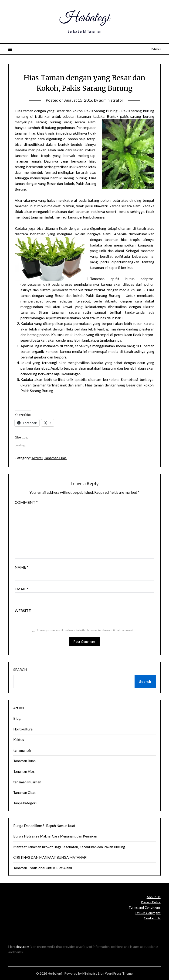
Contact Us (152, 918)
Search (20, 670)
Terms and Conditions (145, 907)
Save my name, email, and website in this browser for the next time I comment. (85, 630)
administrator (111, 100)
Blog (17, 718)
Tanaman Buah (24, 761)
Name (22, 567)
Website (23, 610)
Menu (156, 49)
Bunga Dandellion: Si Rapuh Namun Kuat (44, 826)
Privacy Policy (151, 902)
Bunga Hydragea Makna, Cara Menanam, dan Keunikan (55, 836)
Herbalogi (84, 18)
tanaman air (22, 750)
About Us (154, 897)
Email (22, 589)
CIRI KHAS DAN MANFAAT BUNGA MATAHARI (50, 857)
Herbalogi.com (19, 947)
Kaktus (19, 740)
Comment (26, 502)
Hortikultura (23, 729)
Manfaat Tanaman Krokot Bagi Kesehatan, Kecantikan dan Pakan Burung (69, 847)
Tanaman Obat (24, 792)
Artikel (37, 458)
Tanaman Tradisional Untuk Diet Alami (43, 868)
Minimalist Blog (93, 973)
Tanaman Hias (55, 458)
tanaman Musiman (27, 782)
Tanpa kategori (25, 803)
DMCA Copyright (148, 913)
